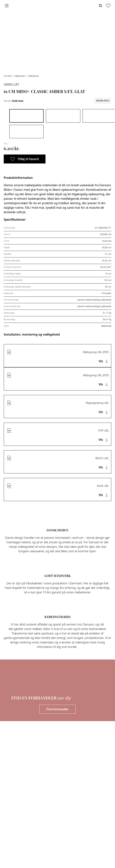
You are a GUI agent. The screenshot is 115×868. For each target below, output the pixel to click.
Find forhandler (57, 709)
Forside (8, 76)
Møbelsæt (20, 76)
